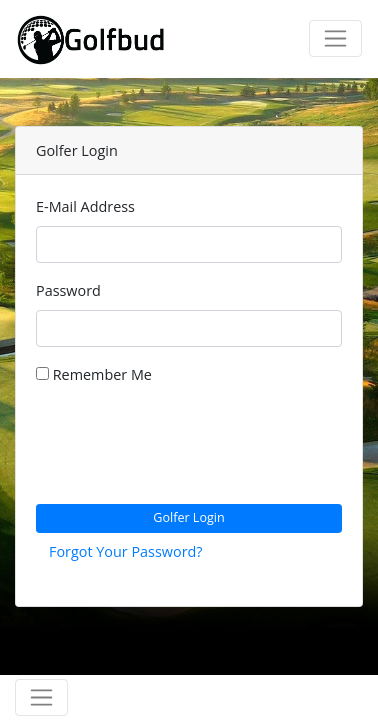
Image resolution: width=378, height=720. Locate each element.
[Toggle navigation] (335, 38)
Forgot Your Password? (126, 551)
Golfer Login (189, 517)
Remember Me (94, 374)
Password (68, 290)
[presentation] (188, 449)
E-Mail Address (85, 206)
